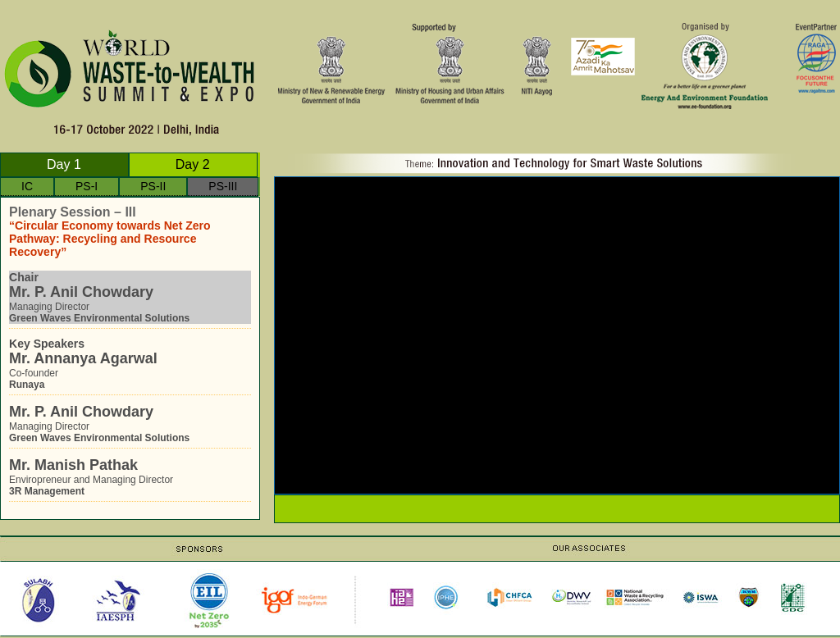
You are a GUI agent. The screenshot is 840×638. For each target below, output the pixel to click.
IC (27, 188)
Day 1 (64, 164)
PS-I (87, 188)
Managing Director (130, 297)
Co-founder (130, 364)
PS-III (223, 188)
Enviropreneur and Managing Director (130, 477)
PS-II (153, 188)
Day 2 (193, 164)
